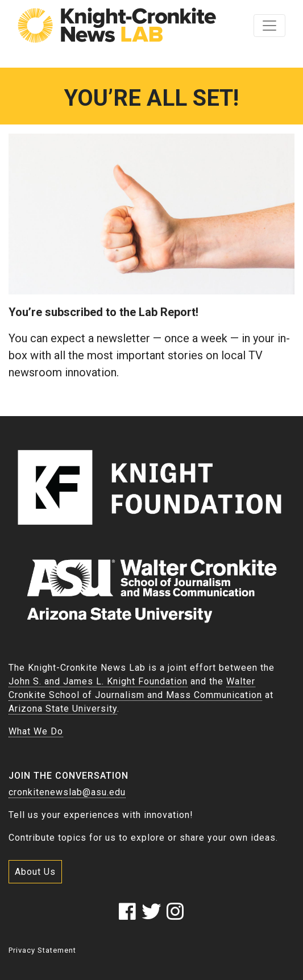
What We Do (36, 731)
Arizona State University (63, 709)
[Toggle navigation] (269, 26)
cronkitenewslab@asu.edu (67, 792)
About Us (35, 872)
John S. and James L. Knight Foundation (98, 681)
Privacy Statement (42, 950)
